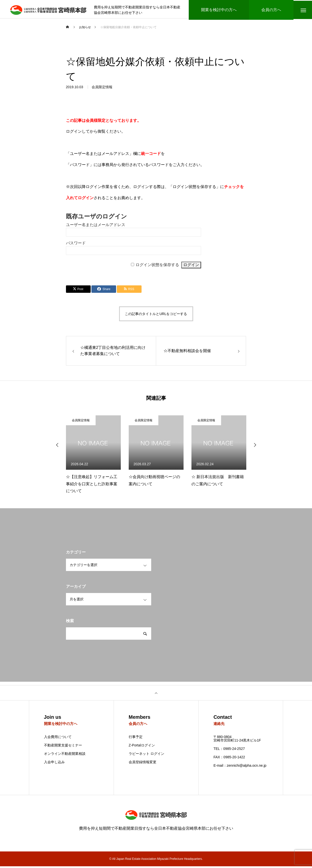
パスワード (76, 244)
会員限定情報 (102, 89)
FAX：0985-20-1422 (229, 759)
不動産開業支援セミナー (63, 747)
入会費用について (58, 739)
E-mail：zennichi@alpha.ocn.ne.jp (240, 767)
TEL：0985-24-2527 (229, 750)
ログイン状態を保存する (157, 266)
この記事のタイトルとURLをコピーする (156, 315)
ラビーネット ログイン (146, 755)
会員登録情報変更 (143, 764)
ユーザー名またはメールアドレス (96, 226)
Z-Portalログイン (142, 747)
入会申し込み (54, 764)
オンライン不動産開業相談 (65, 755)
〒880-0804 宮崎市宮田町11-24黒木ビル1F (237, 740)
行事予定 (136, 739)
